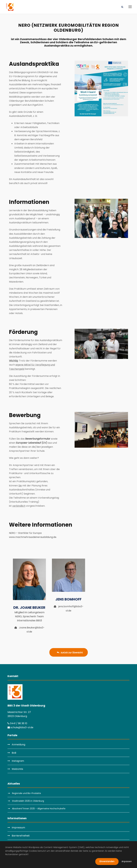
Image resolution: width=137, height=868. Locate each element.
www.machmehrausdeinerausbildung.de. (33, 537)
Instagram (18, 761)
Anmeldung (18, 745)
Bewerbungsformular (38, 439)
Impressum (18, 828)
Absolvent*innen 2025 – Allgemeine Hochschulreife (39, 809)
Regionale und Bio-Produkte (26, 793)
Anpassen (127, 861)
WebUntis (17, 769)
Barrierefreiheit (21, 836)
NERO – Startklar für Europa (25, 533)
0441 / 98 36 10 (17, 723)
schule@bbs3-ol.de (20, 727)
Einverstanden (107, 861)
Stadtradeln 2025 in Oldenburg (28, 801)
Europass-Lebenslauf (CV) (32, 443)
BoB (14, 753)
